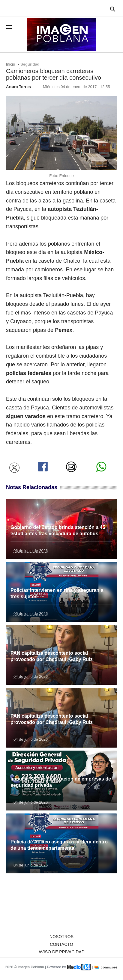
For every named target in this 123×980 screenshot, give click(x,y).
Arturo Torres (18, 87)
